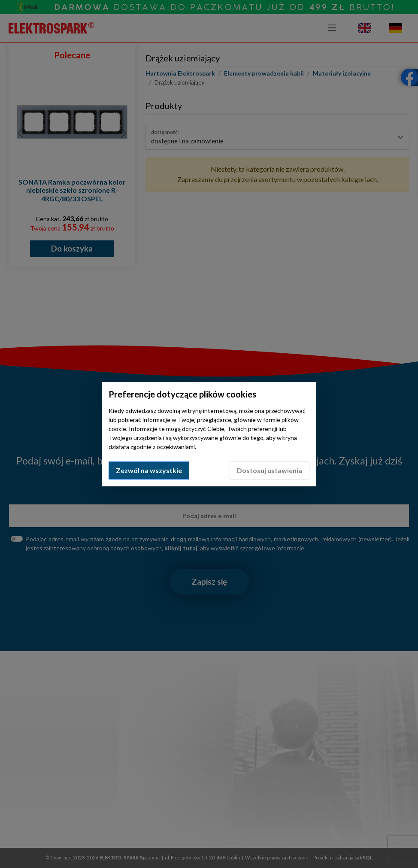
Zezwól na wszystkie (149, 470)
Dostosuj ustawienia (270, 470)
